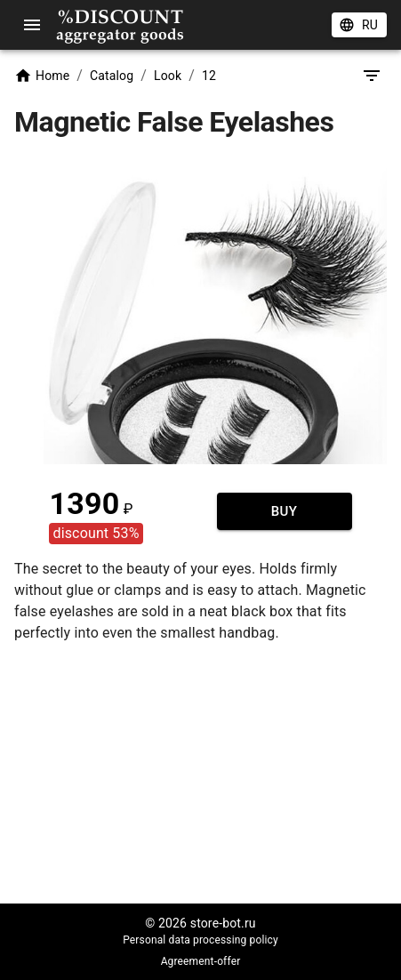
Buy (285, 511)
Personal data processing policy (200, 940)
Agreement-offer (201, 961)
